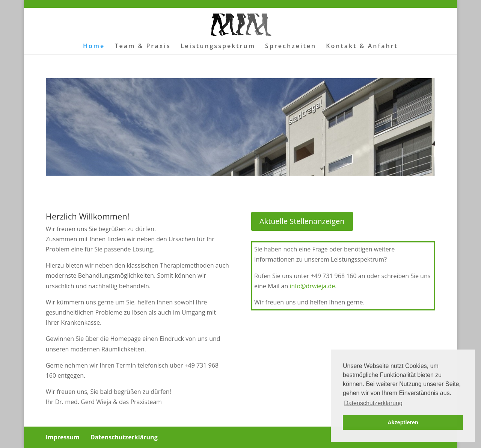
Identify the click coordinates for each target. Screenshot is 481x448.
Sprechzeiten (291, 47)
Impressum (63, 437)
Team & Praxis (142, 47)
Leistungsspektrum (218, 47)
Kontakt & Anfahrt (362, 47)
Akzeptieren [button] (403, 422)
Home (94, 47)
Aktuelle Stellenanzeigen (302, 221)
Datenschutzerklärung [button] (373, 403)
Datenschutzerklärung (124, 437)
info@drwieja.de (312, 286)
